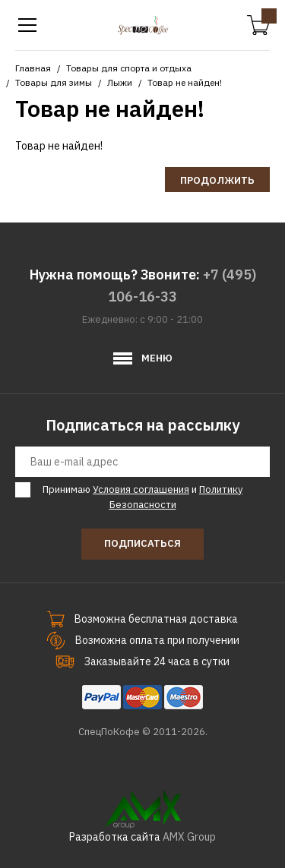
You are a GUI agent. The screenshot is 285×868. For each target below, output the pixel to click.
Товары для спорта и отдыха (129, 68)
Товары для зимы (54, 82)
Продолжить (217, 180)
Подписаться (142, 543)
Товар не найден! (185, 82)
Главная (33, 68)
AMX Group (189, 837)
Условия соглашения (141, 489)
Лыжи (120, 82)
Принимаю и (140, 497)
